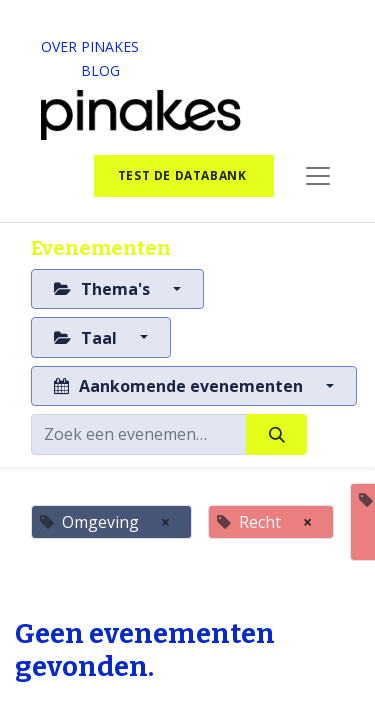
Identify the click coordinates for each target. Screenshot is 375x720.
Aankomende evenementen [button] (180, 386)
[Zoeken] (276, 434)
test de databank (184, 175)
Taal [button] (87, 338)
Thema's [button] (104, 289)
